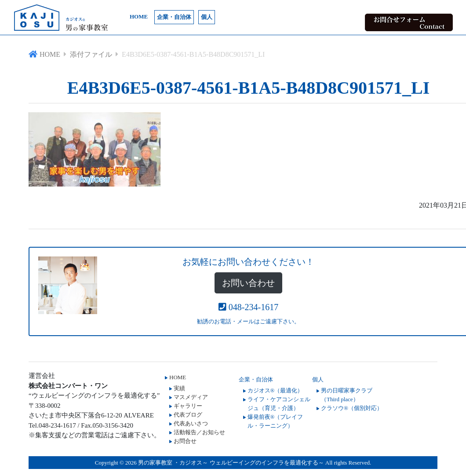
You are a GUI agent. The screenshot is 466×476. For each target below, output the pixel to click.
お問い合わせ (248, 283)
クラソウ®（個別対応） (352, 408)
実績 (179, 388)
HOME (139, 16)
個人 (207, 17)
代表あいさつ (191, 423)
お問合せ (185, 441)
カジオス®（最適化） (275, 390)
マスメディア (191, 397)
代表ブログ (188, 415)
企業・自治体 (174, 17)
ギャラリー (188, 406)
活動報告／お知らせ (199, 432)
